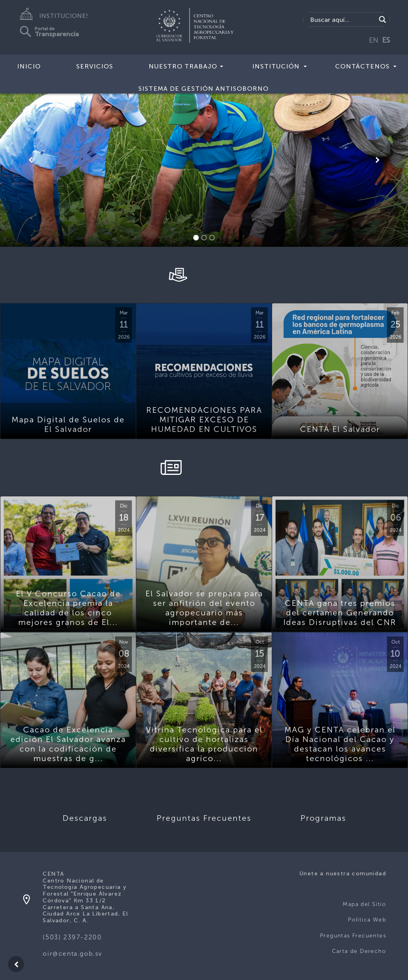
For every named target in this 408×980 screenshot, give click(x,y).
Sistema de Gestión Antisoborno (203, 89)
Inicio (29, 66)
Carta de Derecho (359, 951)
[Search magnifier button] (382, 20)
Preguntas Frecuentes (353, 936)
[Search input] (342, 20)
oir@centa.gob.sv (73, 954)
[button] (31, 160)
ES (386, 40)
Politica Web (367, 920)
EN (374, 40)
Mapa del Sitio (364, 904)
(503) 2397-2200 (72, 937)
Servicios (95, 66)
